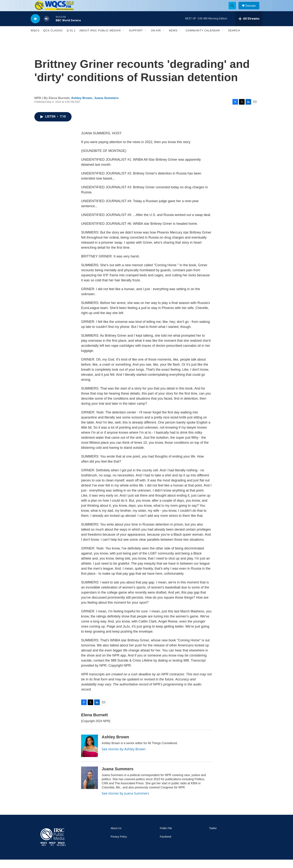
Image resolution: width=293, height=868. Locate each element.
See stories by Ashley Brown (124, 757)
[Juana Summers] (90, 786)
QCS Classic (53, 39)
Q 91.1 (71, 39)
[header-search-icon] (234, 10)
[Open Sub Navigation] (124, 39)
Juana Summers (106, 106)
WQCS (35, 39)
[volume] (47, 27)
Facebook (165, 845)
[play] (35, 27)
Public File (166, 837)
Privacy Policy (119, 845)
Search (234, 39)
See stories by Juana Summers (125, 802)
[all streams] (249, 27)
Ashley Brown (82, 106)
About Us (116, 837)
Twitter (213, 837)
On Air (156, 39)
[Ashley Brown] (90, 754)
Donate (253, 10)
